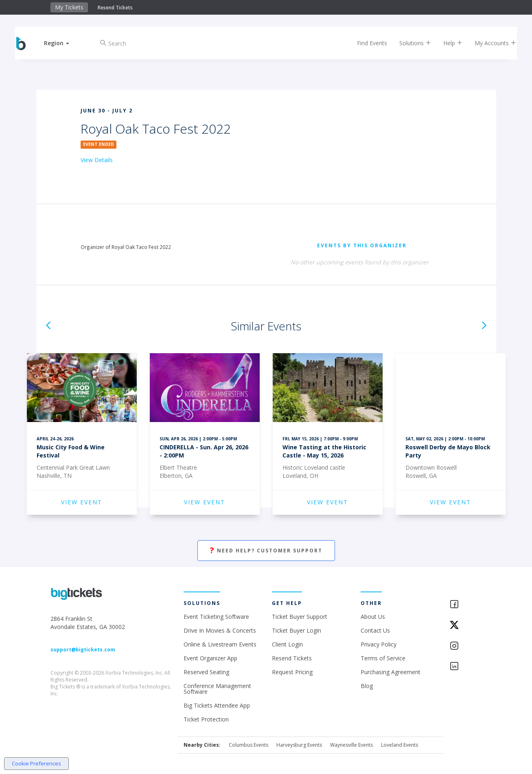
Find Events (365, 43)
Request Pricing (292, 672)
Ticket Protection (206, 719)
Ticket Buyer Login (297, 630)
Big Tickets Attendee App (217, 705)
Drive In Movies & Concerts (220, 630)
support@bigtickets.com (83, 650)
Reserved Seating (206, 672)
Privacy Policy (379, 644)
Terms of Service (383, 658)
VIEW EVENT (82, 502)
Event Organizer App (210, 658)
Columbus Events (248, 745)
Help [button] (446, 43)
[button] (63, 43)
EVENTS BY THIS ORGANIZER (362, 245)
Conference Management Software (217, 689)
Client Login (287, 644)
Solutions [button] (408, 43)
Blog (367, 686)
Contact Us (375, 630)
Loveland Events (400, 745)
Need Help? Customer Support (266, 551)
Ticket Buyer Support (300, 617)
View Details (97, 160)
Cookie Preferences (36, 763)
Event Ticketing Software (216, 617)
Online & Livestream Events (220, 644)
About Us (373, 617)
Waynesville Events (351, 745)
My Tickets (69, 7)
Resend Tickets (115, 8)
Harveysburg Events (299, 745)
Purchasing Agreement (391, 672)
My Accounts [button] (488, 43)
